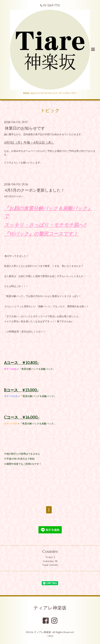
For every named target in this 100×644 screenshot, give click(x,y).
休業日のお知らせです (25, 128)
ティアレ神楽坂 (50, 608)
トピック (50, 111)
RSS (51, 636)
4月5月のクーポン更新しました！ (35, 190)
